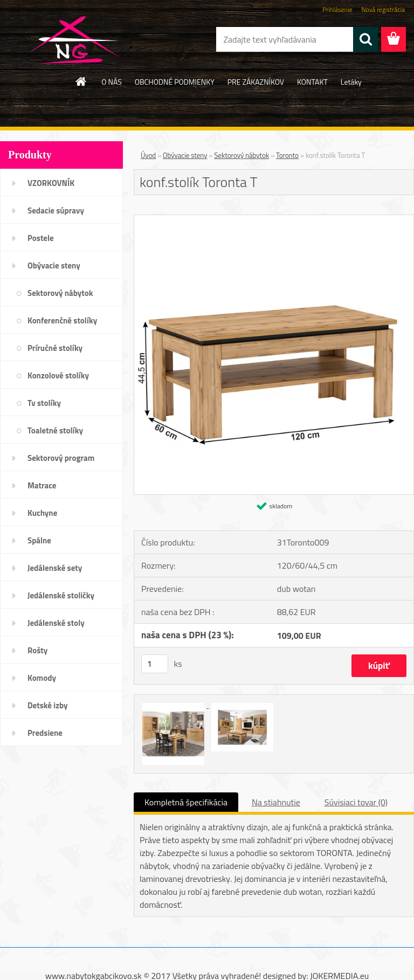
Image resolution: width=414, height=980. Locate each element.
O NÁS (112, 82)
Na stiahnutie (276, 802)
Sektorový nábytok (60, 293)
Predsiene (45, 733)
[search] (365, 39)
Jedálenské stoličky (61, 595)
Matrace (42, 485)
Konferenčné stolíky (62, 320)
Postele (41, 238)
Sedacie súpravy (56, 211)
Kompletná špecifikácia (186, 802)
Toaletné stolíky (55, 430)
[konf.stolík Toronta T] (274, 219)
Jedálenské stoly (56, 623)
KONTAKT (312, 82)
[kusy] (155, 664)
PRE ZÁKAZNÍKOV (256, 82)
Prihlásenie (337, 9)
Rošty (37, 650)
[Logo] (74, 40)
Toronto (287, 155)
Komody (42, 678)
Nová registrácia (383, 9)
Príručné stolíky (55, 348)
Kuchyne (42, 513)
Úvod (148, 155)
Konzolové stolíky (58, 375)
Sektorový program (61, 458)
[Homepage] (81, 81)
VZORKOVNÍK (51, 183)
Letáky (351, 82)
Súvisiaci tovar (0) (356, 802)
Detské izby (48, 705)
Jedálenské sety (55, 568)
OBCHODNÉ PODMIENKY (175, 82)
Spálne (39, 540)
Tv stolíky (44, 403)
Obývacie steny (54, 265)
